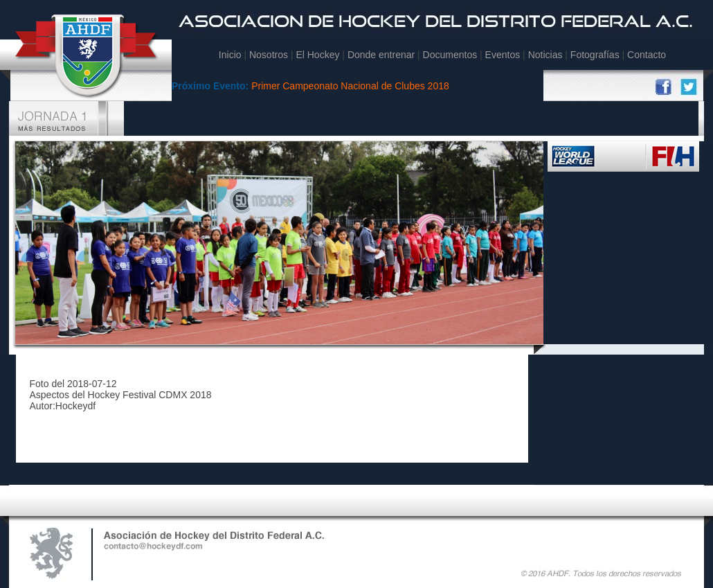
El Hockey (317, 55)
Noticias (545, 55)
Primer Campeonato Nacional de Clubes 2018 (350, 86)
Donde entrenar (382, 55)
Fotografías (595, 55)
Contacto (647, 55)
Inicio (230, 55)
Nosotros (269, 55)
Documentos (450, 55)
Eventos (503, 55)
